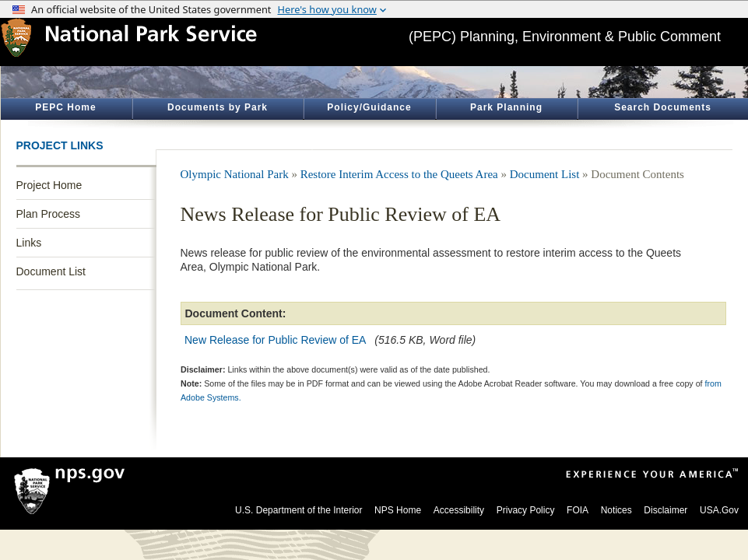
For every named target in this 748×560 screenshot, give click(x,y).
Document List (51, 271)
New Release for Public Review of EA (275, 340)
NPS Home (398, 510)
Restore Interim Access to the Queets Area (399, 174)
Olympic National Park (235, 174)
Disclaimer (665, 510)
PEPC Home (65, 107)
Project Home (49, 185)
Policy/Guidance (369, 107)
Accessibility (459, 510)
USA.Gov (719, 510)
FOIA (578, 510)
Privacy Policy (526, 510)
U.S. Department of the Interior (298, 510)
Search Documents (663, 107)
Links (29, 243)
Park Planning (506, 107)
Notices (616, 510)
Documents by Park (218, 107)
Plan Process (48, 214)
